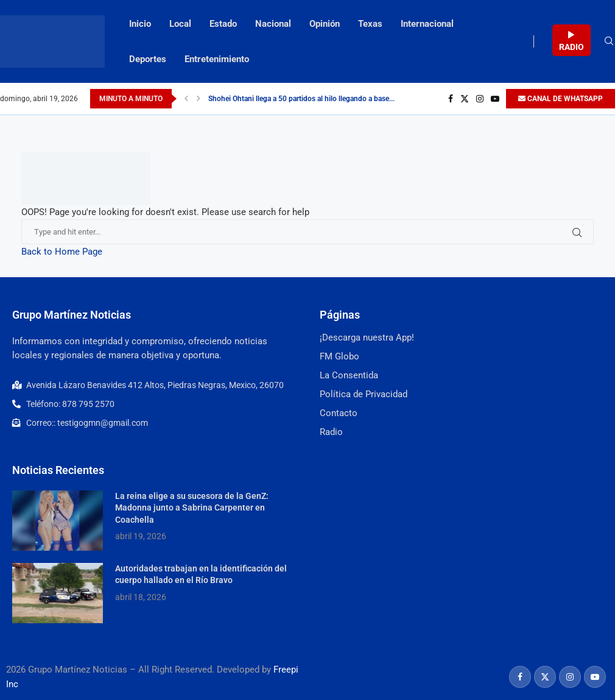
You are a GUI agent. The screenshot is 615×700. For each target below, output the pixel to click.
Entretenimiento (217, 59)
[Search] (609, 41)
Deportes (148, 59)
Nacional (273, 24)
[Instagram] (480, 99)
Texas (370, 24)
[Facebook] (451, 99)
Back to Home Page (62, 252)
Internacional (427, 24)
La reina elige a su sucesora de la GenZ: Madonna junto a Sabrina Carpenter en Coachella (192, 508)
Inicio (140, 24)
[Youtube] (495, 99)
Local (180, 24)
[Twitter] (465, 99)
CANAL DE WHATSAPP (561, 99)
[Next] (199, 99)
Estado (223, 24)
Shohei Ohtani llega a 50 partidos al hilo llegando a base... (301, 99)
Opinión (325, 24)
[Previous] (186, 99)
